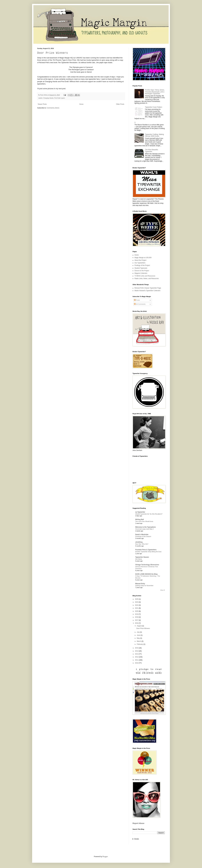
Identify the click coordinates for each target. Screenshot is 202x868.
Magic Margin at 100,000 (143, 258)
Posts (137, 300)
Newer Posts (42, 104)
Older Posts (120, 104)
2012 (137, 657)
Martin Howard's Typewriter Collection (147, 291)
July (138, 632)
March (139, 641)
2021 (137, 608)
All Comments (140, 304)
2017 (137, 620)
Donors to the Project (142, 271)
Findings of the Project (142, 265)
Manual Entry (140, 584)
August (139, 626)
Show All (163, 590)
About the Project (140, 260)
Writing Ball (140, 519)
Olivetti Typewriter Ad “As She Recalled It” (149, 514)
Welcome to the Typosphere (146, 527)
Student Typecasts (141, 268)
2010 (137, 663)
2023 (137, 602)
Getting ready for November (144, 586)
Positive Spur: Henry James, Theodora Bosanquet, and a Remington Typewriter (155, 92)
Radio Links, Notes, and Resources (147, 278)
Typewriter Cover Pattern (154, 107)
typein (63, 98)
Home (81, 104)
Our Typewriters (140, 263)
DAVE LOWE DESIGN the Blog (146, 574)
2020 (137, 611)
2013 (137, 654)
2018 (137, 617)
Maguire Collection (141, 273)
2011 (137, 660)
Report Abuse (138, 823)
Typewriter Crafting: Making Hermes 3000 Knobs (154, 135)
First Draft (57, 98)
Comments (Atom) (53, 108)
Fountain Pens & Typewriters (146, 550)
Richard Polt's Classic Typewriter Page (148, 288)
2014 (137, 651)
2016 (137, 623)
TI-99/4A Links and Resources (145, 276)
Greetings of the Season (143, 536)
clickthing (139, 542)
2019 (137, 614)
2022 (137, 605)
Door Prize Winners (53, 53)
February (140, 644)
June (139, 635)
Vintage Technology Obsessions (147, 565)
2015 (137, 648)
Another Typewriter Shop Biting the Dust (148, 552)
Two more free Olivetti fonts (144, 521)
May (138, 638)
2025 (137, 599)
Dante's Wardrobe (142, 535)
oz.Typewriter (140, 512)
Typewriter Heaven (142, 557)
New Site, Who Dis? (142, 544)
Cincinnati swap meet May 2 (144, 529)
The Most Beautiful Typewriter (151, 151)
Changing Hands (48, 98)
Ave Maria (139, 559)
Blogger (105, 857)
